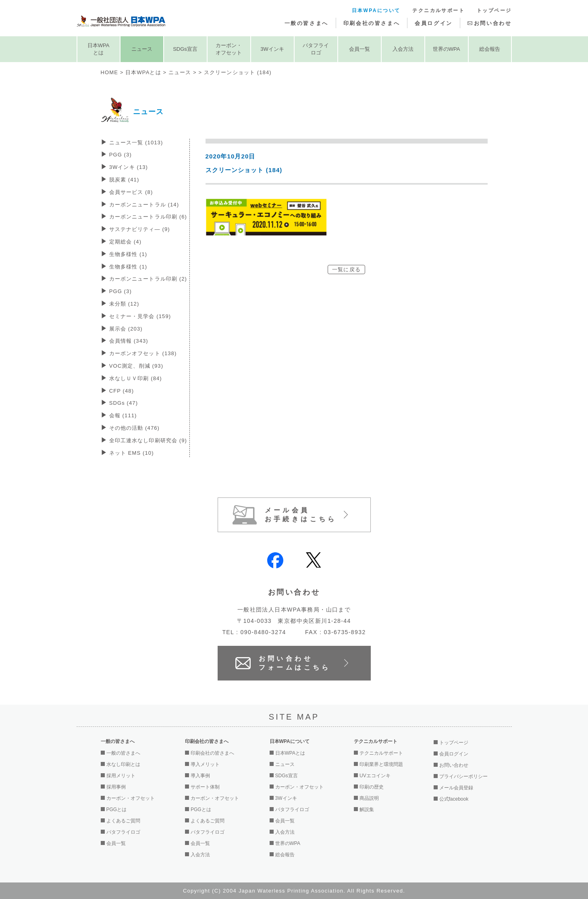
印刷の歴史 (372, 787)
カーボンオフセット (143, 353)
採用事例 (116, 787)
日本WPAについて (376, 10)
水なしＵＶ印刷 (136, 378)
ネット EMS (132, 453)
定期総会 (125, 242)
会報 (123, 415)
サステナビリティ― (140, 229)
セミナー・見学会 (140, 316)
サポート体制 (205, 787)
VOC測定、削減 (136, 366)
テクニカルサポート (438, 10)
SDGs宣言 (185, 49)
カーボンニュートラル (144, 205)
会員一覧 (359, 49)
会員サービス (131, 192)
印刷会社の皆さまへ (372, 23)
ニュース (142, 49)
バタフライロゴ (316, 49)
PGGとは (117, 810)
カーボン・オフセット (229, 49)
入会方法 (403, 49)
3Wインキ (272, 49)
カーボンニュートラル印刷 (148, 217)
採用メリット (121, 776)
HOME (109, 72)
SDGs (124, 403)
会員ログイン (434, 23)
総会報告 (490, 49)
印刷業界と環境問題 (381, 764)
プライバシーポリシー (463, 776)
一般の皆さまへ (306, 23)
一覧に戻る (346, 269)
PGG (121, 155)
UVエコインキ (375, 776)
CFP (122, 391)
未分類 (124, 304)
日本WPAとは (99, 49)
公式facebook (454, 799)
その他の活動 (134, 428)
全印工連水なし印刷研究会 (148, 440)
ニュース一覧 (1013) (136, 143)
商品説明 (369, 798)
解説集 (367, 810)
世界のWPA (447, 49)
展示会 (126, 329)
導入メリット (205, 764)
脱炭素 (124, 180)
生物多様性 (128, 254)
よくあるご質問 (123, 821)
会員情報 (129, 341)
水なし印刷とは (123, 764)
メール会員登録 (456, 788)
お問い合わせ (493, 23)
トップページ (494, 10)
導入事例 (200, 776)
